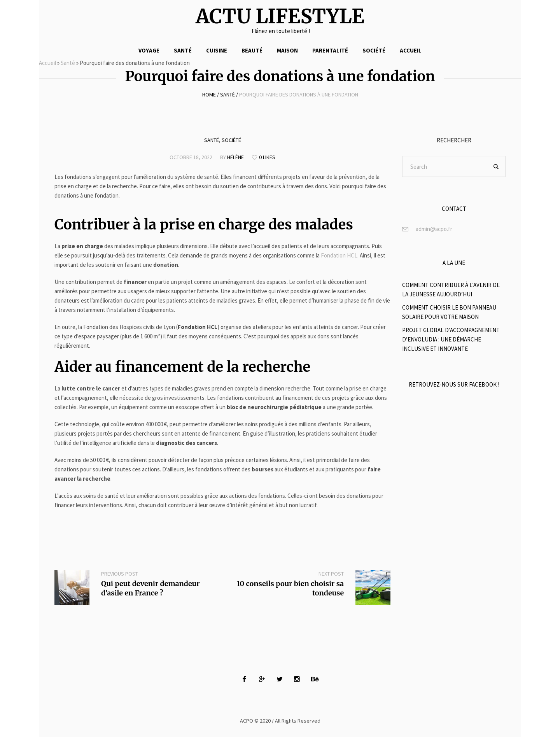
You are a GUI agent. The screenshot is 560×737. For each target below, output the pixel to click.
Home (209, 95)
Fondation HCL (339, 255)
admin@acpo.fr (434, 229)
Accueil (47, 63)
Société (231, 140)
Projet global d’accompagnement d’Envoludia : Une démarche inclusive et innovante (451, 339)
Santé (68, 63)
